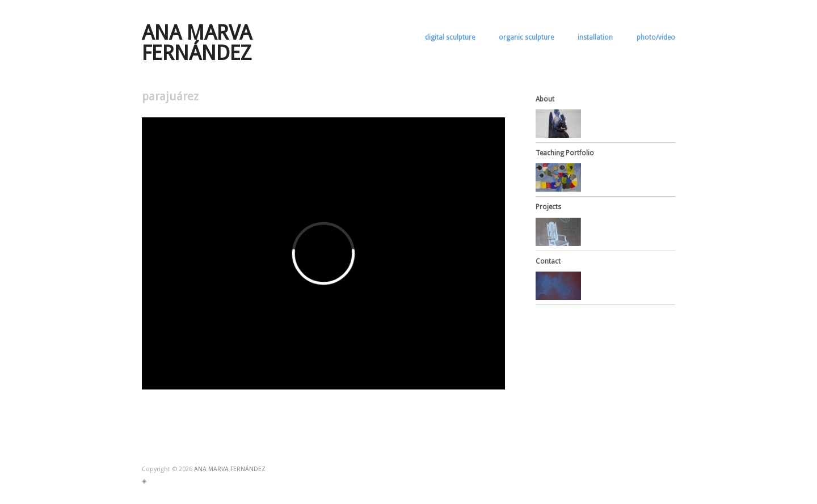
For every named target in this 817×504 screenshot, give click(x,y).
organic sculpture (526, 37)
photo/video (656, 37)
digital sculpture (450, 37)
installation (595, 37)
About (545, 99)
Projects (548, 207)
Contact (548, 261)
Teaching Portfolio (565, 153)
